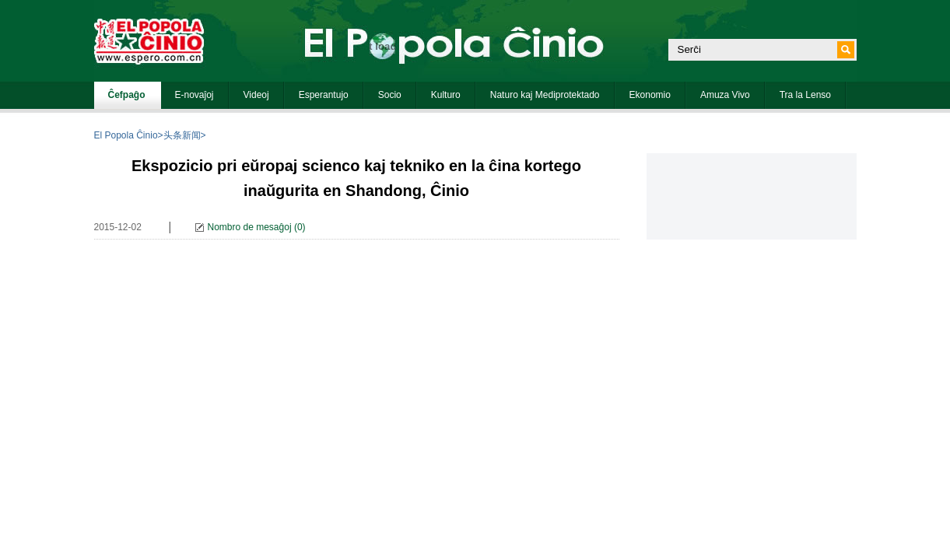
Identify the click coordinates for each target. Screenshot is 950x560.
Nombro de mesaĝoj (250, 227)
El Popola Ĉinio (126, 135)
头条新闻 (182, 135)
